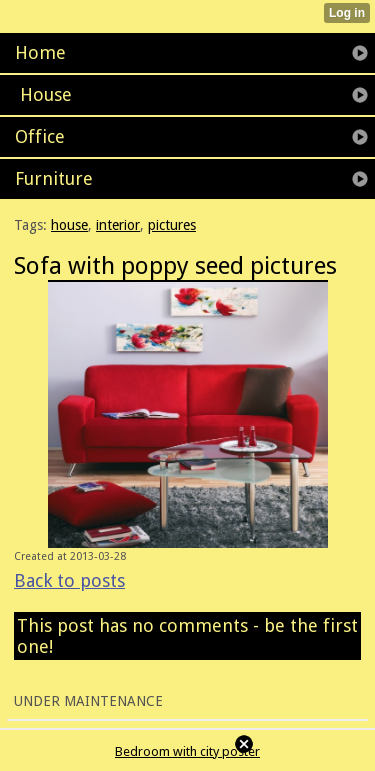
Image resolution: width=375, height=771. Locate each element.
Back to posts (69, 580)
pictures (172, 225)
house (69, 225)
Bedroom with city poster (187, 751)
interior (118, 225)
